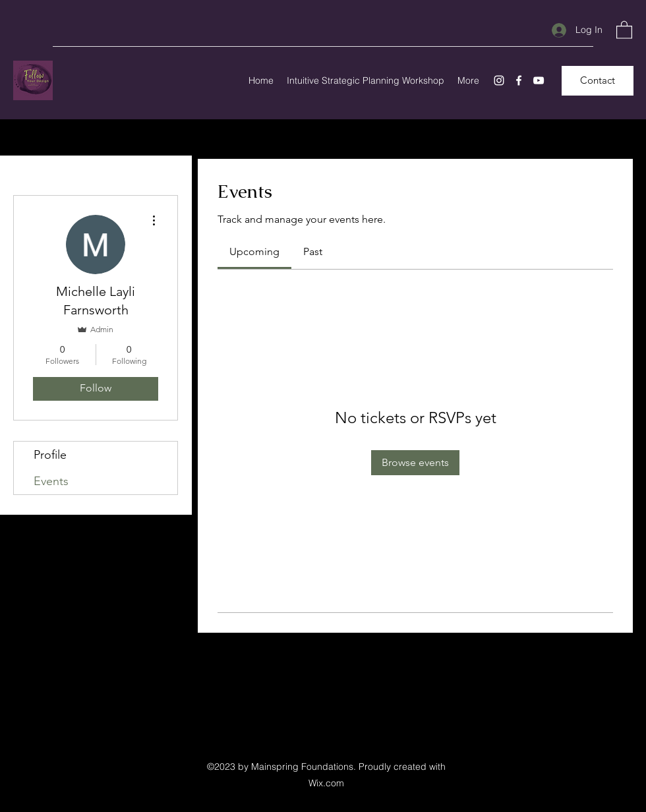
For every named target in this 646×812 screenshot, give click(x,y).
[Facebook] (519, 80)
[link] (254, 251)
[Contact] (598, 81)
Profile (50, 455)
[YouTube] (539, 80)
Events (51, 481)
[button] (624, 29)
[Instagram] (499, 80)
